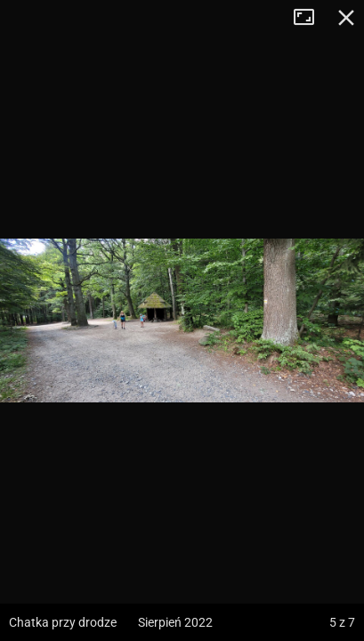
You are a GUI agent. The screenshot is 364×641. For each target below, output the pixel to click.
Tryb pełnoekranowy (311, 18)
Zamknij (346, 18)
